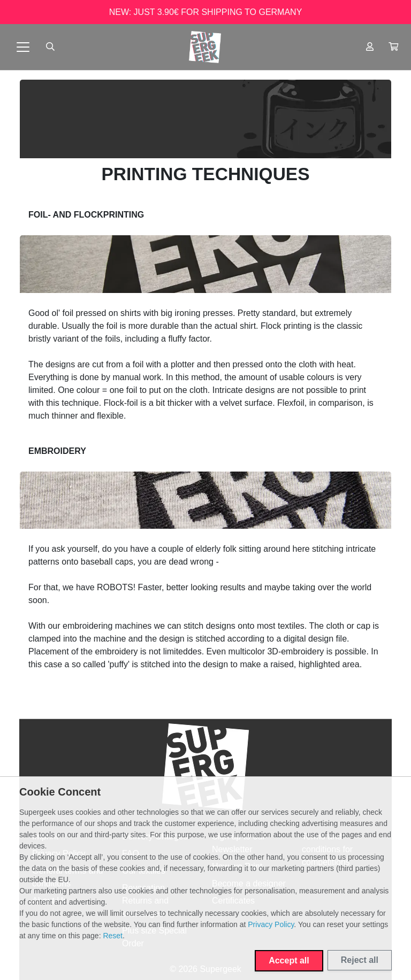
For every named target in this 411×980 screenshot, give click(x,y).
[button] (393, 47)
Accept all (289, 960)
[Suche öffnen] (50, 47)
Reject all (360, 960)
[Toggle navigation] (23, 47)
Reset (113, 936)
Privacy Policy (271, 924)
